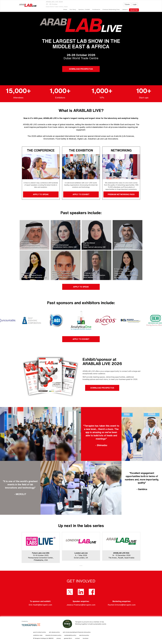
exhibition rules (38, 635)
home (65, 9)
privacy (59, 638)
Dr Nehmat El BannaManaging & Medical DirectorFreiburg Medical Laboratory (32, 275)
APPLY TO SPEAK (41, 194)
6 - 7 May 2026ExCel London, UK (81, 555)
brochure (86, 638)
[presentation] (80, 566)
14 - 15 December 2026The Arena (119, 555)
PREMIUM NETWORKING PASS (121, 194)
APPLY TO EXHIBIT (81, 194)
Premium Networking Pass (111, 9)
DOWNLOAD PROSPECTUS (81, 69)
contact (77, 638)
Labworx (125, 9)
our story (73, 9)
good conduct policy (40, 632)
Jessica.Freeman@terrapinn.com (81, 605)
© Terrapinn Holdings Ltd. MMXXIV (43, 638)
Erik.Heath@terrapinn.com (40, 605)
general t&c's (68, 638)
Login (135, 4)
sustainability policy (70, 635)
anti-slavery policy (54, 632)
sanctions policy (84, 635)
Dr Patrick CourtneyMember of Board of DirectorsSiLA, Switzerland (94, 275)
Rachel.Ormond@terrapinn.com (122, 605)
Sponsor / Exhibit (84, 9)
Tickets (127, 4)
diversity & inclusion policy (53, 635)
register (134, 10)
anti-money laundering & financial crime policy (77, 632)
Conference (96, 9)
